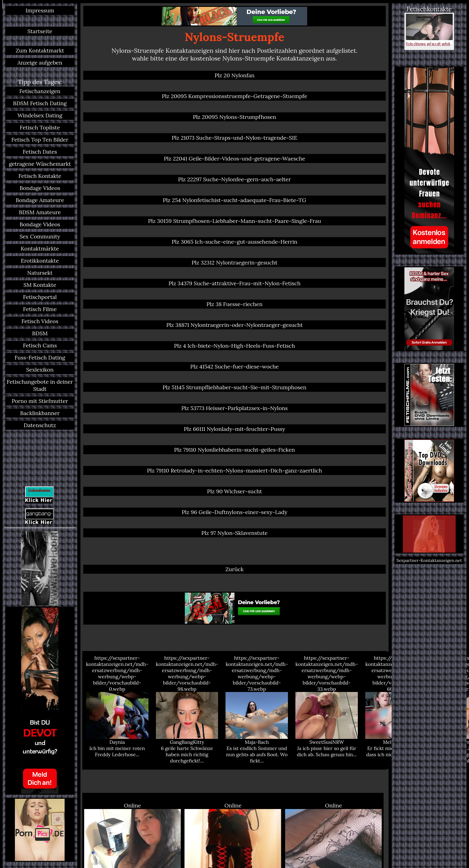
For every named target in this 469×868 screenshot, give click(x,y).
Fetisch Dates (40, 152)
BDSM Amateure (40, 212)
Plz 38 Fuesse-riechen (234, 304)
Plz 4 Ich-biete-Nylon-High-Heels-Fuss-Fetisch (234, 346)
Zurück (235, 569)
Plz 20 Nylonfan (235, 75)
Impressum (40, 10)
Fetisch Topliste (40, 127)
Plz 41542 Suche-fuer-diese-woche (235, 366)
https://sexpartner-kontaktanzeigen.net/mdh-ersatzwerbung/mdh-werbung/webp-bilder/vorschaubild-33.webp (327, 706)
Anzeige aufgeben (40, 63)
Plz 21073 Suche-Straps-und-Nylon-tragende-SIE (234, 138)
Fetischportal (40, 297)
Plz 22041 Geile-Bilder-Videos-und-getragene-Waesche (234, 158)
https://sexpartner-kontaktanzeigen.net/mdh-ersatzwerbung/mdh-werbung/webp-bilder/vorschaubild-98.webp (187, 709)
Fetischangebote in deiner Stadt (40, 385)
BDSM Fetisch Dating (40, 103)
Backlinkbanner (40, 413)
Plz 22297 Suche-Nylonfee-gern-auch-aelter (234, 179)
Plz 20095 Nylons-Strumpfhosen (234, 117)
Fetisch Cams (40, 345)
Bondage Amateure (40, 200)
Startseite (40, 31)
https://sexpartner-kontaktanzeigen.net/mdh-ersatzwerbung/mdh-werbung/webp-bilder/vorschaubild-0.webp (117, 706)
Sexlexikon (40, 370)
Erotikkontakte (40, 261)
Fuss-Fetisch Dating (40, 357)
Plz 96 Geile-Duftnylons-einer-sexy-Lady (234, 512)
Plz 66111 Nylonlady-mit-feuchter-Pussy (234, 429)
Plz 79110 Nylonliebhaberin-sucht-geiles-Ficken (234, 450)
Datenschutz (40, 425)
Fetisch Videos (40, 321)
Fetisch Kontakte (40, 176)
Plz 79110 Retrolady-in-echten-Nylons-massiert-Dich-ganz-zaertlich (234, 470)
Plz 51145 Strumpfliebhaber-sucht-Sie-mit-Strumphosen (234, 387)
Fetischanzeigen (40, 91)
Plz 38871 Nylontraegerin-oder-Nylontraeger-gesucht (234, 325)
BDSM (40, 333)
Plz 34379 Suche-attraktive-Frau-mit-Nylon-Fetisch (234, 283)
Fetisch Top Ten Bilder (40, 140)
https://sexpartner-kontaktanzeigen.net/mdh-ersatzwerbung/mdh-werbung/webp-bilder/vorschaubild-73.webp (257, 709)
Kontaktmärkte (40, 249)
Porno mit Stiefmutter (40, 401)
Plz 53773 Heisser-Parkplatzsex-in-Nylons (234, 408)
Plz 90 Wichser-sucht (235, 491)
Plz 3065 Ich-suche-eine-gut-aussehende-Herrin (234, 242)
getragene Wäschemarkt (40, 164)
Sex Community (40, 236)
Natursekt (40, 273)
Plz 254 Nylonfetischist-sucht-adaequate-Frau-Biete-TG (234, 200)
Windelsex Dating (40, 115)
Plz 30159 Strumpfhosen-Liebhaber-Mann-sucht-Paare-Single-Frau (234, 221)
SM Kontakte (40, 285)
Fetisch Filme (40, 309)
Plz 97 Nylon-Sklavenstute (234, 533)
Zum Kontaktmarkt (40, 50)
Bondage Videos (40, 188)
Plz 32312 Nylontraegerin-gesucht (234, 262)
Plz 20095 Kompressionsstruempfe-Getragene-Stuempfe (234, 96)
